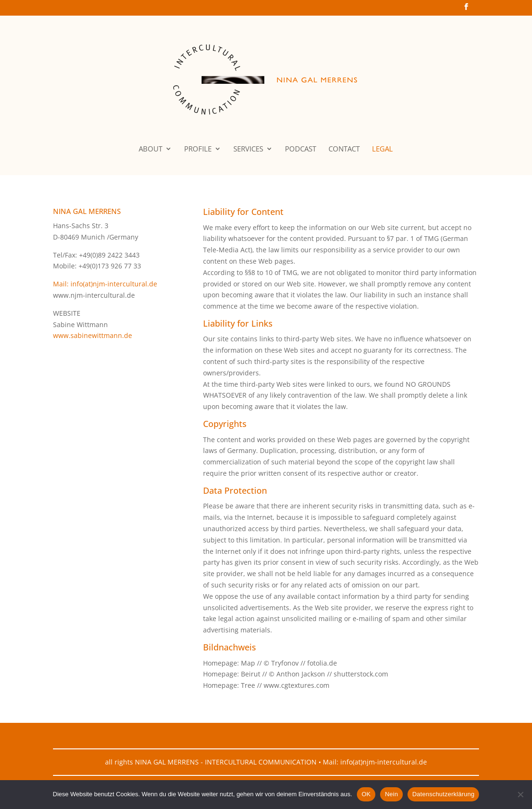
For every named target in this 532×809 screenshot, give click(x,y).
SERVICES (248, 149)
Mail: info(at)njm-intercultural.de (105, 284)
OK (366, 794)
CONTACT (344, 149)
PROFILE (198, 149)
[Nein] (520, 794)
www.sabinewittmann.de (93, 335)
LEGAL (382, 149)
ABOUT (151, 149)
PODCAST (301, 149)
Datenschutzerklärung (443, 794)
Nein (391, 794)
